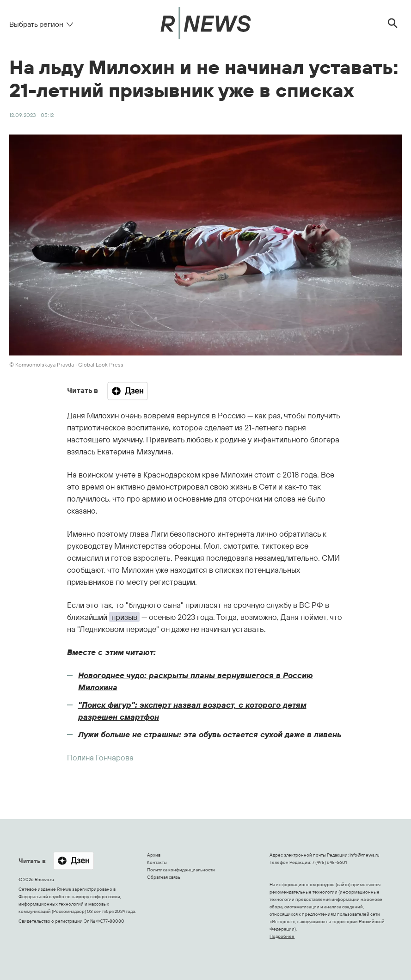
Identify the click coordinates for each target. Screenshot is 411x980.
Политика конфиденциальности (181, 870)
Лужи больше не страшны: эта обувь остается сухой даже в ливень (210, 734)
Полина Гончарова (100, 757)
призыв (124, 617)
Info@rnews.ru (365, 855)
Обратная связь (164, 877)
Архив (154, 855)
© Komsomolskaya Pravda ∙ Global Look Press (66, 364)
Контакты (157, 862)
